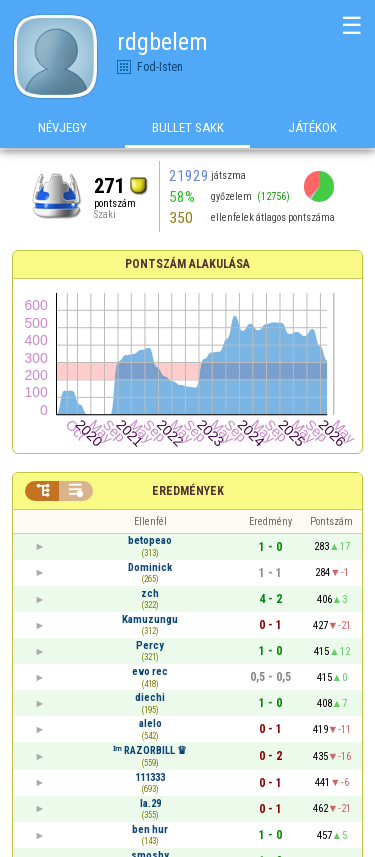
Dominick (150, 567)
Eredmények (188, 491)
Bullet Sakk (188, 128)
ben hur (150, 829)
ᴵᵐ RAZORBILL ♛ (150, 750)
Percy (150, 645)
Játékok (312, 128)
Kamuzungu (150, 619)
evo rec (150, 671)
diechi (150, 697)
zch (150, 593)
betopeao (150, 540)
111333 (150, 777)
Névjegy (62, 128)
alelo (150, 723)
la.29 (150, 803)
